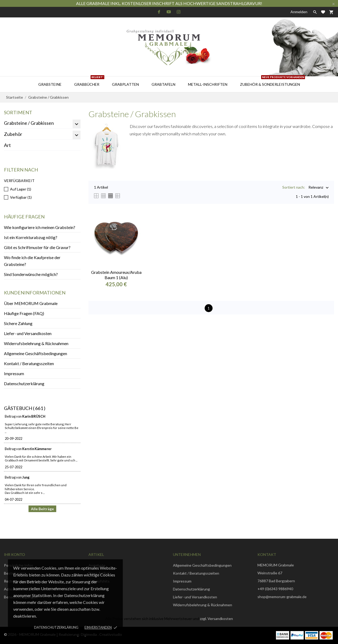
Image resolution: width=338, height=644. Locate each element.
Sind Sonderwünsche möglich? (31, 274)
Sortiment (18, 112)
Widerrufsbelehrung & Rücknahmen (36, 343)
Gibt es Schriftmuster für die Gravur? (37, 247)
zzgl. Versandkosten (216, 619)
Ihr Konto (15, 554)
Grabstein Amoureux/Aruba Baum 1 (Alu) (116, 275)
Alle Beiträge (42, 509)
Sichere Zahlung (18, 323)
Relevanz (316, 188)
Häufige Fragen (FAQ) (24, 313)
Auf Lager (21, 189)
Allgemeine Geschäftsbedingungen (36, 353)
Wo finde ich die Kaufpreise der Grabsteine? (32, 261)
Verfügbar (21, 197)
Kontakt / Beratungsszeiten (29, 363)
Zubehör (13, 134)
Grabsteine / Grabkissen (29, 123)
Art (7, 145)
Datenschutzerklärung (56, 627)
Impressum (14, 373)
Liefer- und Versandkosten (28, 333)
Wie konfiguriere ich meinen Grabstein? (40, 227)
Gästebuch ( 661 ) (25, 408)
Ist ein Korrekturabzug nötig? (31, 237)
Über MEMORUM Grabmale (31, 303)
